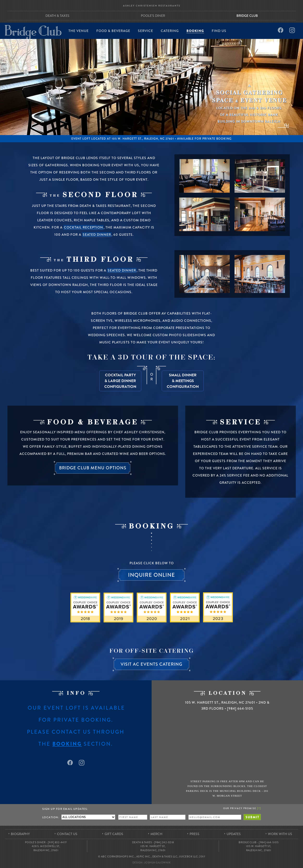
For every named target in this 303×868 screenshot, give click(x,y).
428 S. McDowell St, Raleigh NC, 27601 (46, 848)
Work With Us (280, 834)
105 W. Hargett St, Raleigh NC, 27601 (153, 848)
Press (195, 834)
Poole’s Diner (153, 16)
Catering (170, 31)
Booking (195, 31)
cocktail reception (83, 227)
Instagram (292, 30)
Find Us (219, 31)
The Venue (79, 31)
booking (67, 744)
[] (259, 808)
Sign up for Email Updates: (65, 809)
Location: (51, 817)
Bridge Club (247, 16)
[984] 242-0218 (164, 842)
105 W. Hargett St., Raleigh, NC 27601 (143, 139)
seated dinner (97, 235)
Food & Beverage (113, 31)
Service (145, 31)
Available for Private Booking (204, 139)
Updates (234, 834)
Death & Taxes (57, 16)
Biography (20, 834)
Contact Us (67, 834)
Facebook (280, 30)
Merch (156, 834)
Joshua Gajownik (158, 862)
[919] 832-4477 (57, 842)
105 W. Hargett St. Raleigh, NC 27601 (220, 702)
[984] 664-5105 (240, 708)
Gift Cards (114, 834)
